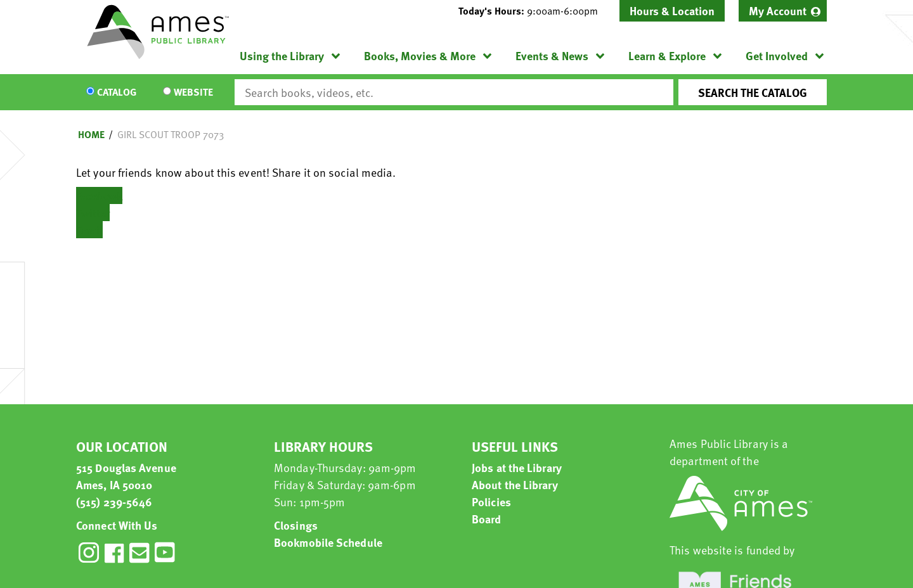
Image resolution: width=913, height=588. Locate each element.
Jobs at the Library (517, 467)
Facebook (99, 195)
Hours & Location (672, 10)
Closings (296, 525)
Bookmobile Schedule (328, 542)
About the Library (515, 484)
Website (193, 93)
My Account (778, 10)
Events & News (552, 55)
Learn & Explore (667, 55)
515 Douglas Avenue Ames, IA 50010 (126, 476)
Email (89, 230)
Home (91, 134)
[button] (533, 11)
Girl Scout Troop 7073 (171, 134)
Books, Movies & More (420, 55)
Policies (491, 502)
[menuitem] (783, 11)
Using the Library (282, 55)
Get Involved (777, 55)
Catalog (117, 93)
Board (487, 519)
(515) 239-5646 (114, 502)
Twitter (93, 213)
